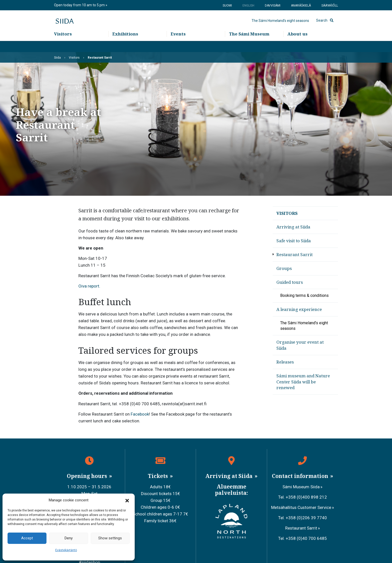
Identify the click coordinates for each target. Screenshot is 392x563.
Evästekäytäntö (66, 550)
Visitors (63, 45)
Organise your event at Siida (300, 345)
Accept (27, 538)
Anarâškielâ (301, 6)
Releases (285, 362)
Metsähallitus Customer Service (301, 507)
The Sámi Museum (249, 45)
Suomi (227, 6)
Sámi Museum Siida (301, 487)
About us (298, 45)
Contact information (301, 476)
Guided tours (290, 282)
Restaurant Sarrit (295, 254)
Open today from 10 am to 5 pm (80, 5)
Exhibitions (125, 45)
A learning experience (299, 309)
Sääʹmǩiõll (330, 6)
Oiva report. (89, 286)
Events (178, 45)
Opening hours (88, 476)
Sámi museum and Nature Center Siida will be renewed (303, 382)
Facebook (140, 414)
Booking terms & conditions (304, 295)
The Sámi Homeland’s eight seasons (280, 26)
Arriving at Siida (293, 227)
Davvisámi (273, 6)
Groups (284, 268)
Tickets (158, 476)
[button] (127, 500)
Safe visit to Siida (294, 241)
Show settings (110, 538)
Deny (69, 538)
